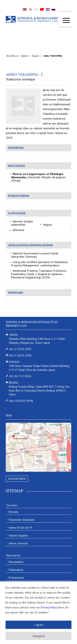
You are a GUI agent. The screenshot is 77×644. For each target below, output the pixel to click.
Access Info (17, 479)
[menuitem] (64, 20)
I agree (39, 625)
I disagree (38, 636)
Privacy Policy (49, 607)
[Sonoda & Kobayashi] (32, 19)
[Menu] (64, 20)
